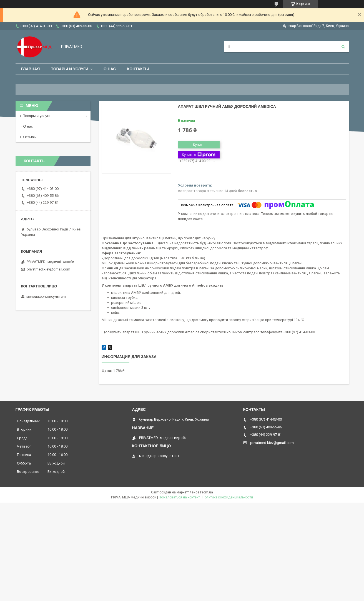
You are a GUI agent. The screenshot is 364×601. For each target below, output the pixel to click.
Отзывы (30, 137)
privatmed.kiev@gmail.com (48, 269)
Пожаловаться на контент (179, 497)
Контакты (138, 69)
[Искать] (343, 47)
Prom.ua (207, 492)
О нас (110, 69)
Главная (31, 69)
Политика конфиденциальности (228, 497)
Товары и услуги (70, 69)
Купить (199, 145)
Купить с (199, 155)
